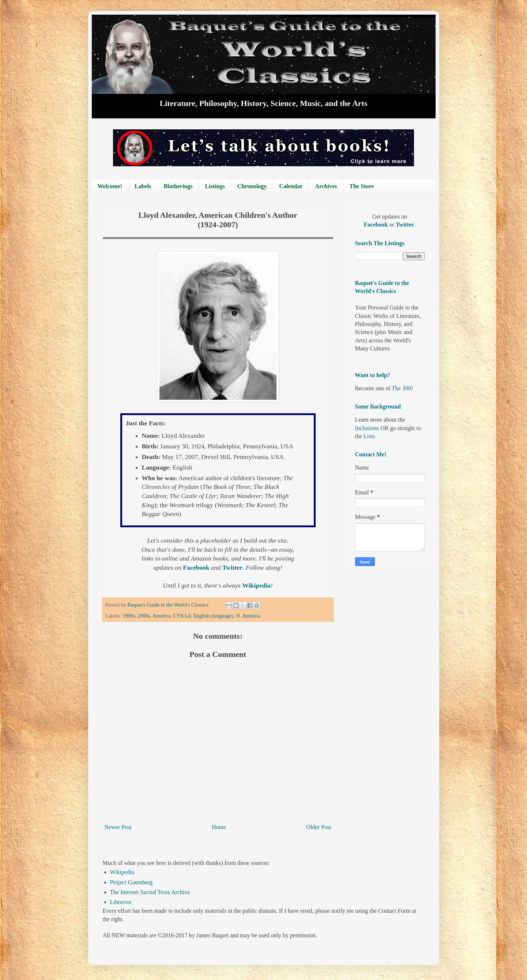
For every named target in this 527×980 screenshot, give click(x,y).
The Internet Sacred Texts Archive (150, 892)
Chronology (252, 186)
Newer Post (118, 827)
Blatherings (178, 186)
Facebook (377, 225)
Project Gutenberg (131, 882)
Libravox (121, 902)
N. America (248, 616)
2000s (144, 616)
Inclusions (367, 428)
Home (219, 827)
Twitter (405, 225)
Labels (143, 186)
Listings (215, 186)
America (162, 616)
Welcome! (110, 186)
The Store (362, 186)
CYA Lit (182, 616)
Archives (326, 186)
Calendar (291, 186)
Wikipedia (122, 872)
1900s (128, 616)
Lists (369, 436)
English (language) (213, 616)
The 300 (401, 388)
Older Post (319, 827)
